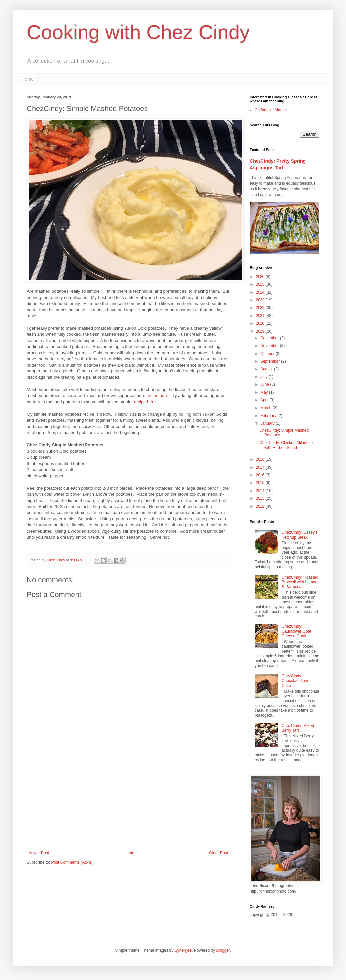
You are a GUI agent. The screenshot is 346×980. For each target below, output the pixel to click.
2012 (261, 506)
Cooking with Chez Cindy (138, 32)
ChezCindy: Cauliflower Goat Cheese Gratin (297, 631)
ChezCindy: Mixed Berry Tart (298, 728)
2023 (261, 300)
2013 (261, 498)
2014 (261, 491)
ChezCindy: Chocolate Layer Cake (296, 681)
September (271, 361)
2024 (261, 292)
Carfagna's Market (271, 110)
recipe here (157, 396)
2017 (261, 467)
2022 (261, 308)
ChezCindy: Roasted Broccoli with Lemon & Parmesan (300, 582)
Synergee (183, 950)
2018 (261, 459)
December (270, 338)
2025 (261, 284)
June (265, 384)
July (265, 377)
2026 (261, 277)
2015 (261, 483)
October (268, 354)
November (270, 346)
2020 (261, 323)
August (267, 369)
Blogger (223, 950)
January (268, 423)
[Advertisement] (128, 796)
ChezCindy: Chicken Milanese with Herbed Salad (286, 445)
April (265, 400)
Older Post (218, 853)
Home (27, 79)
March (267, 408)
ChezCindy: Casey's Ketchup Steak (300, 535)
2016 (261, 475)
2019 (261, 331)
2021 (261, 316)
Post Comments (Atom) (72, 862)
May (265, 392)
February (269, 416)
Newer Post (39, 853)
